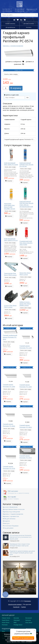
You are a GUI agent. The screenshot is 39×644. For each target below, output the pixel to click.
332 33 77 (7, 9)
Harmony (28, 620)
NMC (15, 623)
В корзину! (9, 181)
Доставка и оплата (29, 24)
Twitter (23, 607)
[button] (34, 50)
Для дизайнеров (10, 27)
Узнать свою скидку (11, 74)
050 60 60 (7, 11)
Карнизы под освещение (11, 512)
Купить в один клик (11, 95)
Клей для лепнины (9, 519)
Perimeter (28, 601)
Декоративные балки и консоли (14, 509)
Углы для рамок (8, 528)
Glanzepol (17, 620)
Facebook (16, 607)
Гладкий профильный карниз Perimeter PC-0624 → (20, 139)
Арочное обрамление (10, 507)
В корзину (16, 88)
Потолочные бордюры (11, 526)
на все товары (19, 498)
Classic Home (6, 618)
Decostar (16, 618)
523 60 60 (19, 11)
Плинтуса (6, 523)
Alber (3, 631)
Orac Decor (29, 623)
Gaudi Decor (6, 620)
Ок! (27, 97)
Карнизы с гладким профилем (13, 514)
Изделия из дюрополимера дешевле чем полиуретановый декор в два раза (22, 553)
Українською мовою (15, 604)
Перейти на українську (23, 638)
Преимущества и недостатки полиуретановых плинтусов (20, 545)
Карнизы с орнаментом (11, 516)
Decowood (28, 618)
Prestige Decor (18, 625)
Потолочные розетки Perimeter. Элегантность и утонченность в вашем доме (21, 537)
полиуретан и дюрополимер (19, 492)
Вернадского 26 (32, 10)
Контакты (29, 27)
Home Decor (6, 623)
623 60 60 (19, 9)
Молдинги (6, 521)
